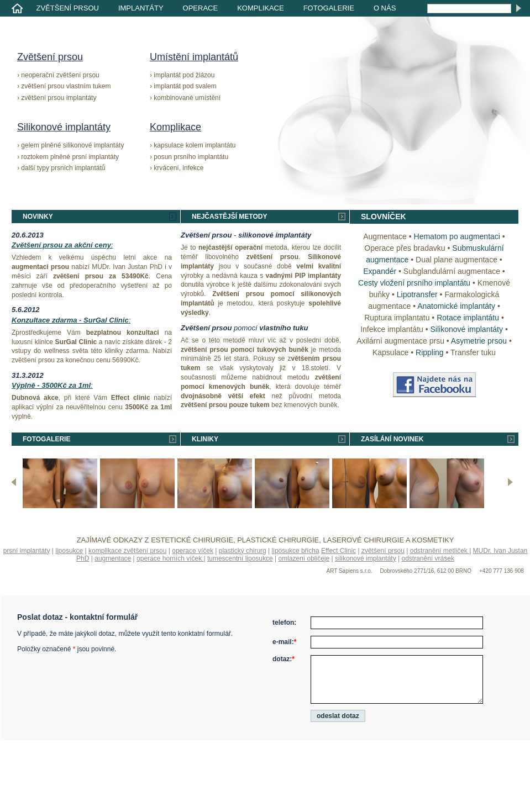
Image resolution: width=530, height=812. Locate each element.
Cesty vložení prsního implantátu (414, 283)
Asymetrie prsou (479, 341)
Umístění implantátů (194, 57)
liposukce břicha (296, 551)
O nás (385, 8)
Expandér (380, 271)
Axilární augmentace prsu (400, 341)
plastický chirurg (243, 551)
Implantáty (141, 8)
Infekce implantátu (392, 329)
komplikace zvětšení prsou (127, 551)
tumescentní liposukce (240, 558)
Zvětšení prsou (68, 8)
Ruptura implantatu (397, 318)
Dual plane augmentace (456, 260)
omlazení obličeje (304, 558)
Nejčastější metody (229, 217)
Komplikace (261, 8)
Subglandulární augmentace (452, 271)
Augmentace (385, 236)
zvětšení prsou (383, 551)
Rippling (430, 352)
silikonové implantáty (366, 558)
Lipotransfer (417, 294)
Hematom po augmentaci (457, 236)
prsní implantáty (27, 551)
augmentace (113, 558)
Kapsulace (390, 352)
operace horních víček (170, 558)
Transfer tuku (473, 352)
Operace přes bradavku (405, 248)
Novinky (38, 217)
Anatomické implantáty (456, 306)
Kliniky (205, 439)
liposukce (69, 551)
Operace (201, 8)
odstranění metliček (440, 551)
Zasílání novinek (392, 439)
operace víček (193, 551)
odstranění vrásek (428, 558)
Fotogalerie (329, 8)
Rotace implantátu (468, 318)
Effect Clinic (339, 551)
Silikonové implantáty (64, 127)
